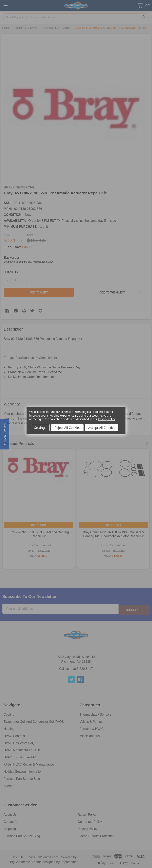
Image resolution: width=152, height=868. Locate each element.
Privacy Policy (107, 419)
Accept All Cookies (102, 428)
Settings (40, 428)
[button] (5, 434)
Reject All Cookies (67, 428)
